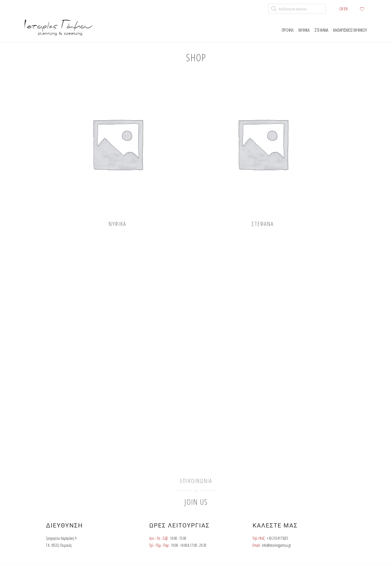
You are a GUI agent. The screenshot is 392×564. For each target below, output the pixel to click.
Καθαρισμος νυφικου (350, 30)
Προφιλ (288, 30)
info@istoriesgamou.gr (276, 545)
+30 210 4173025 (277, 538)
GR (341, 9)
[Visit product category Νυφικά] (117, 150)
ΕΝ (346, 9)
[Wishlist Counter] (365, 9)
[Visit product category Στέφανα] (263, 150)
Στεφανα (321, 30)
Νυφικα (304, 30)
